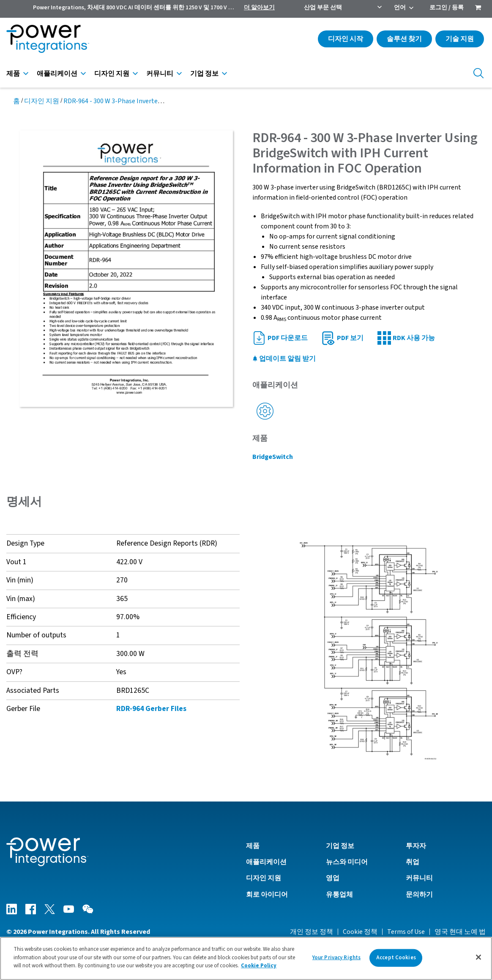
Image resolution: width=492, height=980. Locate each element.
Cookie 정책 (360, 932)
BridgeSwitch (273, 457)
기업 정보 (204, 74)
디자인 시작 (346, 39)
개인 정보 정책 (312, 932)
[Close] (478, 957)
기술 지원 (460, 39)
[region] (246, 958)
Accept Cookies (396, 958)
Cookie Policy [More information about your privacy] (259, 966)
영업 (333, 878)
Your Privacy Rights (336, 958)
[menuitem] (478, 8)
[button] (369, 651)
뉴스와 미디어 (347, 862)
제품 (13, 74)
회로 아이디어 (267, 895)
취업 (413, 862)
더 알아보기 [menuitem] (259, 8)
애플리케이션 (57, 74)
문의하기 (419, 895)
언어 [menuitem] (400, 8)
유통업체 (339, 895)
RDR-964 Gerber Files (151, 709)
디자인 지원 (112, 74)
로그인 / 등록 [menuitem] (447, 8)
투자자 (416, 846)
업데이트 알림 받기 (284, 359)
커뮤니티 (160, 74)
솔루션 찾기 (404, 39)
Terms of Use (406, 932)
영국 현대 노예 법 (460, 932)
